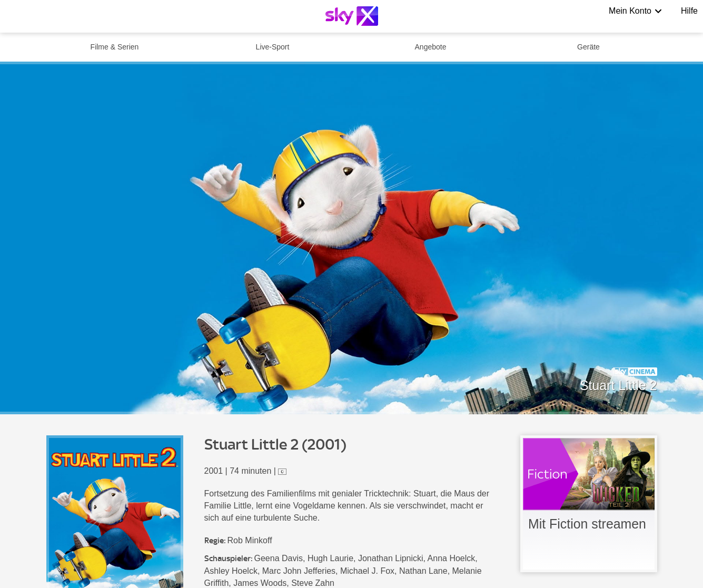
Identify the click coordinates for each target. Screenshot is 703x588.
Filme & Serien (115, 47)
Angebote (431, 47)
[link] (589, 504)
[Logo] (352, 16)
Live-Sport (273, 47)
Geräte (588, 47)
